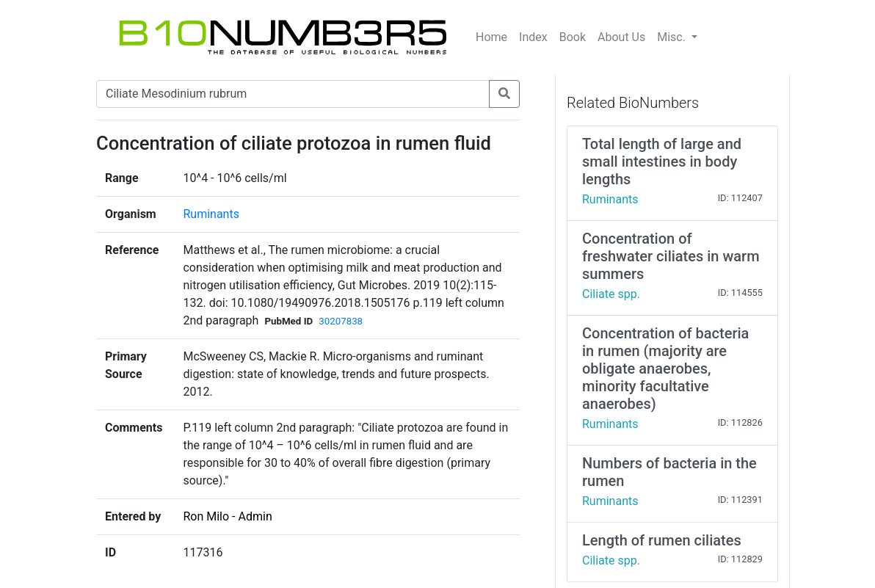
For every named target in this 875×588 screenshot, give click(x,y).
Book (573, 37)
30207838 (341, 321)
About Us (621, 37)
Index (533, 37)
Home (491, 37)
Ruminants (211, 214)
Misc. (673, 37)
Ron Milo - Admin (227, 516)
